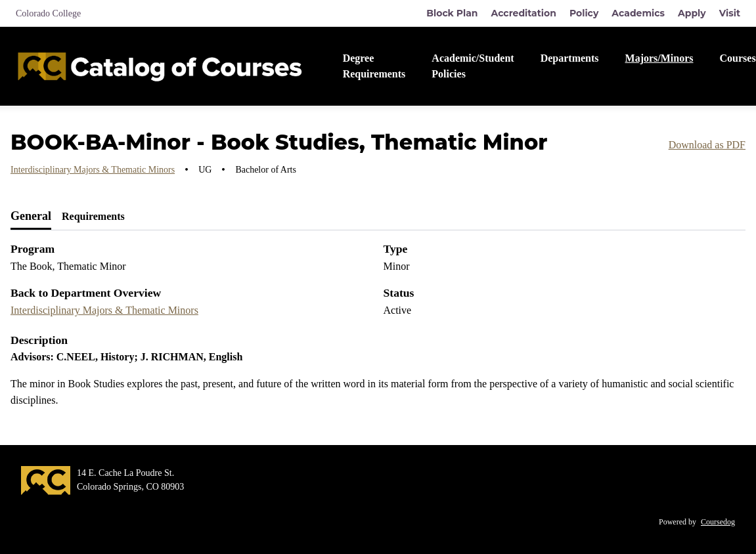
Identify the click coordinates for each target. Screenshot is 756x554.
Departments (570, 58)
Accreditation (524, 13)
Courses (738, 58)
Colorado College (48, 13)
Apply (692, 13)
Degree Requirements (374, 66)
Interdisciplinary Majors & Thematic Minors (93, 170)
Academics (638, 13)
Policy (584, 13)
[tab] (31, 217)
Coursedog (718, 522)
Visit (730, 13)
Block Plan (452, 13)
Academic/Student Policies (473, 66)
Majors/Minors (659, 58)
